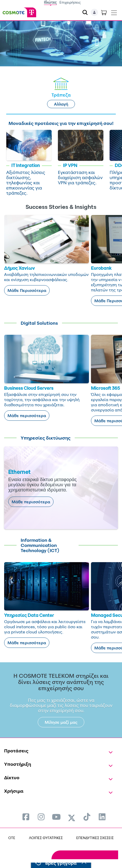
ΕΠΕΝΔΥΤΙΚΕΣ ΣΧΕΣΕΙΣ (95, 838)
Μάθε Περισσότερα (27, 290)
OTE (12, 838)
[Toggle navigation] (114, 12)
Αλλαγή (61, 104)
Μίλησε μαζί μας (61, 722)
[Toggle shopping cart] (104, 12)
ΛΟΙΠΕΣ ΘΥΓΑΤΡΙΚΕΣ (46, 838)
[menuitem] (26, 817)
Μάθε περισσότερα (27, 416)
